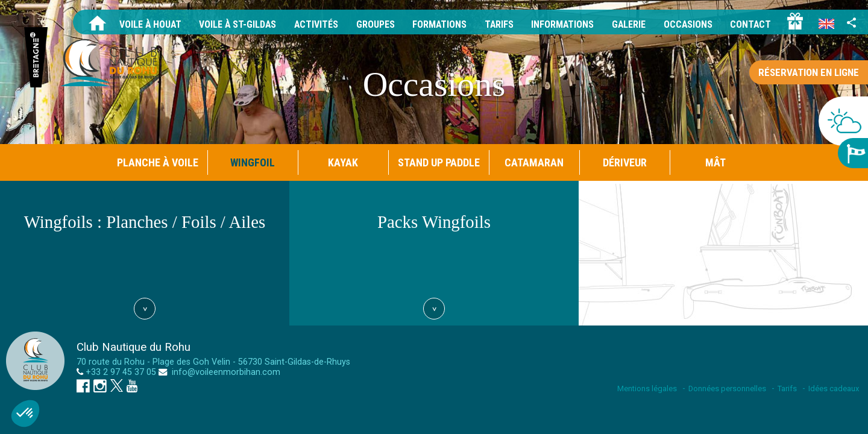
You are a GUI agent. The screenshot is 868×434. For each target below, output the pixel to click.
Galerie (627, 24)
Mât (715, 162)
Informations (560, 24)
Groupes (372, 24)
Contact (750, 24)
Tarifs (496, 24)
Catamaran (534, 162)
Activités (312, 24)
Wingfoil (253, 162)
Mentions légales (647, 388)
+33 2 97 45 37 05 (121, 372)
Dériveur (625, 162)
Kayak (343, 162)
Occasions (687, 24)
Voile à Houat (144, 24)
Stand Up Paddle (439, 162)
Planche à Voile (158, 162)
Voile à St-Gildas (233, 24)
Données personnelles (727, 388)
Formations (436, 24)
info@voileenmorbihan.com (225, 372)
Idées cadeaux (834, 388)
